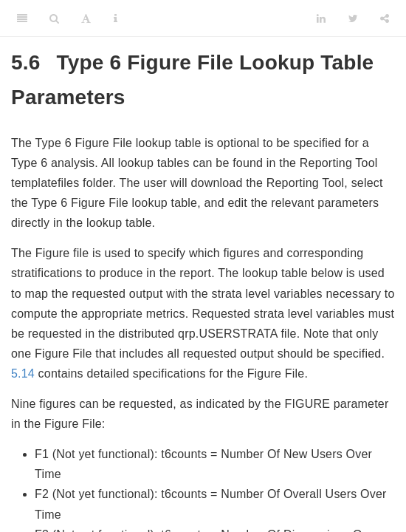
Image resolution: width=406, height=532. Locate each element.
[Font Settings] (86, 18)
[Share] (385, 18)
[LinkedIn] (321, 18)
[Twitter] (353, 18)
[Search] (54, 18)
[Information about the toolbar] (116, 18)
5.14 (23, 374)
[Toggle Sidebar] (22, 18)
